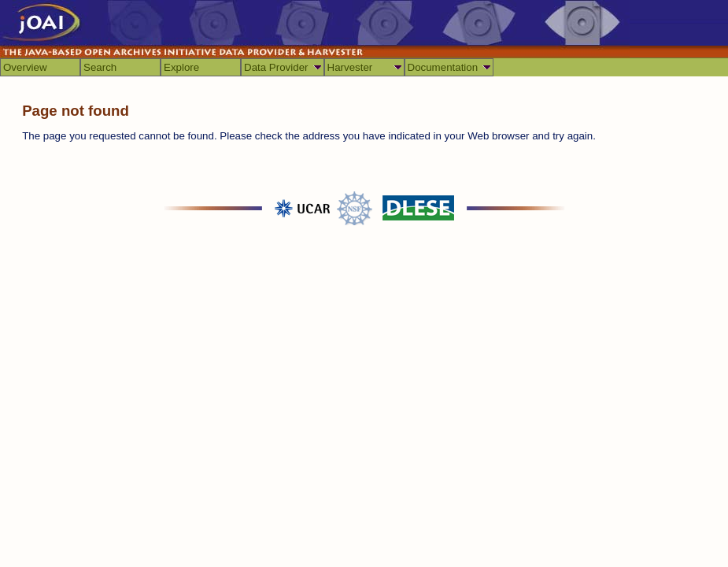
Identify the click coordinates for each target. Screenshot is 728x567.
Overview (25, 67)
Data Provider (276, 67)
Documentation (443, 67)
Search (100, 67)
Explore (181, 67)
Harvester (350, 67)
